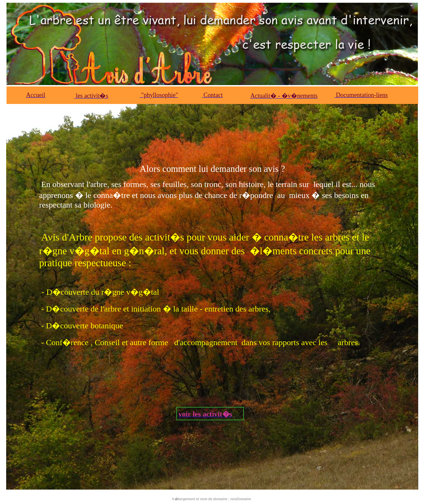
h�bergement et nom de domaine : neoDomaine (211, 499)
